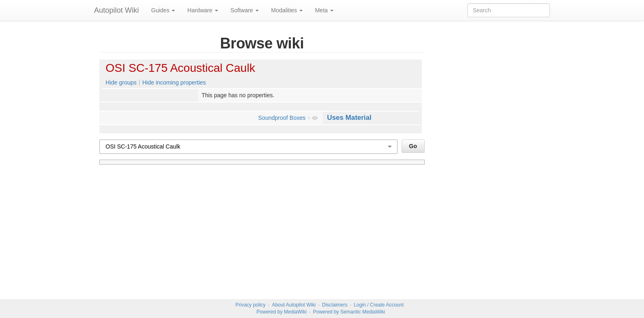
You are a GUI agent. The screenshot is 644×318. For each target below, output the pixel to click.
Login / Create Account (378, 305)
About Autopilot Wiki (294, 305)
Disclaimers (335, 305)
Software (245, 10)
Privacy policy (250, 305)
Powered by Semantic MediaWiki (349, 312)
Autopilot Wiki (116, 10)
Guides (163, 10)
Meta (324, 10)
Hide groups (121, 82)
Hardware (203, 10)
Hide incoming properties (174, 82)
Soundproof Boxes (282, 118)
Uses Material (349, 118)
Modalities (287, 10)
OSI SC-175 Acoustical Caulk (180, 68)
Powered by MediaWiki (282, 312)
